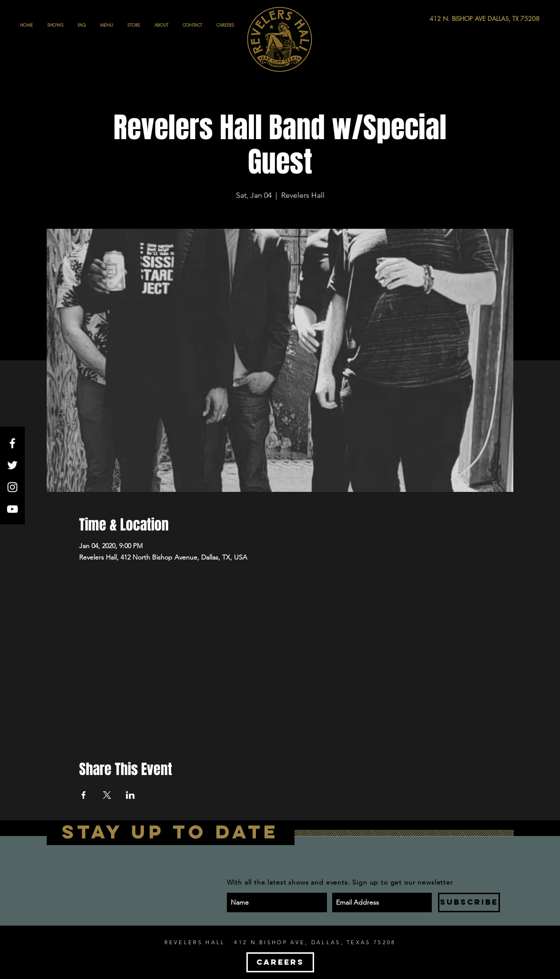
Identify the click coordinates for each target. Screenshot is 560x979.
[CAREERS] (280, 962)
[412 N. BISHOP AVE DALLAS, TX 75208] (449, 19)
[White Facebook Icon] (12, 443)
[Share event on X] (107, 795)
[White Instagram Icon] (12, 487)
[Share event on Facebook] (84, 795)
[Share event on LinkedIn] (130, 795)
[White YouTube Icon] (12, 509)
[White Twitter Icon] (12, 465)
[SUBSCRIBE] (469, 903)
